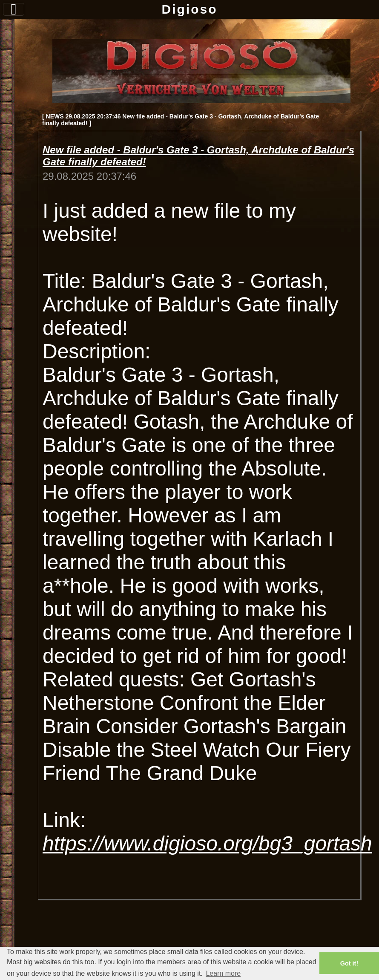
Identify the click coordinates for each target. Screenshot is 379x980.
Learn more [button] (223, 973)
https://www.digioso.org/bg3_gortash (207, 843)
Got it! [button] (349, 963)
